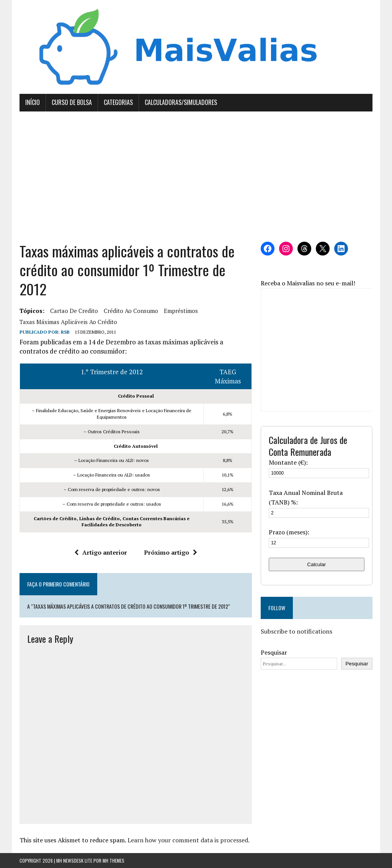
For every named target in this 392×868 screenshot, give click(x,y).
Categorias (118, 102)
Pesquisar (274, 652)
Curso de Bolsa (72, 102)
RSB (65, 332)
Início (33, 102)
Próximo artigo (171, 552)
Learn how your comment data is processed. (189, 840)
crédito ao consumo (131, 311)
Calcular (316, 564)
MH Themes (114, 861)
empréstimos (181, 311)
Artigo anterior (101, 552)
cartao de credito (74, 311)
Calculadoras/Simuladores (181, 102)
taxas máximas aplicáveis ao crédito (68, 322)
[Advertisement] (196, 177)
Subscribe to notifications (296, 631)
